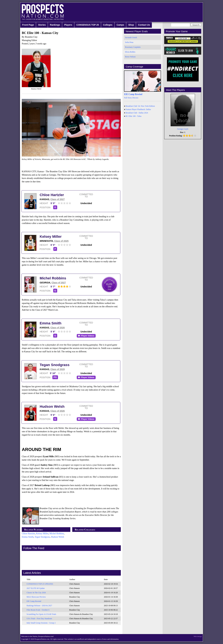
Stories (42, 25)
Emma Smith (51, 323)
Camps (120, 25)
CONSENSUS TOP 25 (88, 25)
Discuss (135, 98)
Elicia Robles (130, 52)
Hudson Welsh (52, 407)
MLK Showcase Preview (36, 597)
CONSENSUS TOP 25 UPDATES (40, 584)
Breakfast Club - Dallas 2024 (137, 113)
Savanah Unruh (131, 37)
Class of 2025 (61, 241)
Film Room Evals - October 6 (38, 610)
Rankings (55, 25)
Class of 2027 (58, 199)
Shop (131, 25)
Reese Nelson (130, 57)
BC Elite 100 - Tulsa (134, 116)
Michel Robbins (53, 278)
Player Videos (88, 336)
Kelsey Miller (51, 237)
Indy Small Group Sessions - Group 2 (41, 623)
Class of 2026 (58, 328)
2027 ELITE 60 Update (36, 588)
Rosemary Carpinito (133, 47)
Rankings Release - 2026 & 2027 (39, 606)
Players (68, 25)
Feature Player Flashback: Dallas (138, 109)
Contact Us (144, 25)
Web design (198, 636)
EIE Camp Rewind (34, 601)
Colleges (108, 25)
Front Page (28, 25)
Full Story (128, 98)
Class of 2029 (58, 369)
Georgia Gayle (183, 129)
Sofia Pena (129, 42)
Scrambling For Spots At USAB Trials (41, 614)
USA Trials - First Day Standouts (39, 619)
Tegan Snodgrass (55, 365)
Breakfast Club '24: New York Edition (140, 106)
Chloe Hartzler (52, 195)
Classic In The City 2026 (36, 593)
